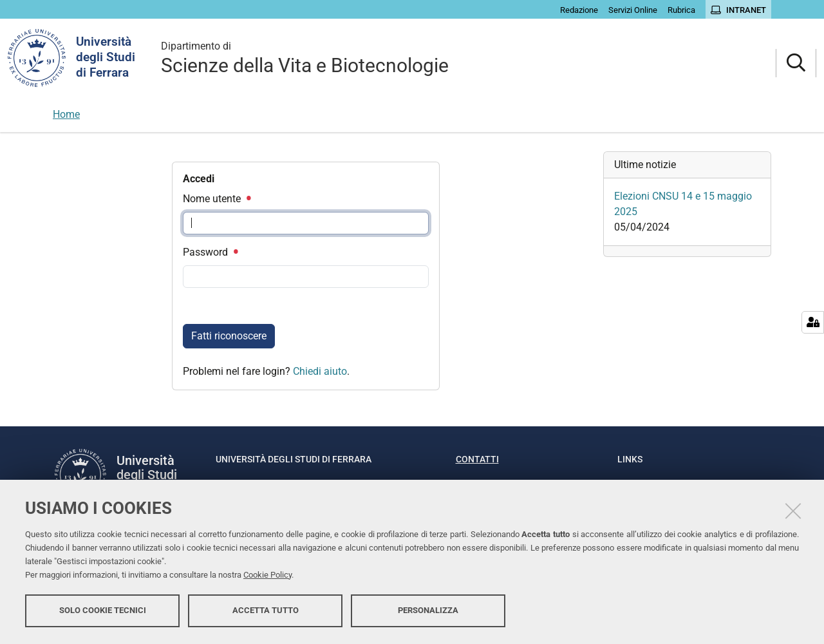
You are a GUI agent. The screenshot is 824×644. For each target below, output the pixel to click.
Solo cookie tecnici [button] (103, 610)
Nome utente (216, 199)
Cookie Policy (267, 575)
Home (66, 114)
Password (210, 252)
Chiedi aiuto (320, 371)
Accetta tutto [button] (266, 610)
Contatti (477, 459)
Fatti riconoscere (229, 336)
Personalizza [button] (428, 610)
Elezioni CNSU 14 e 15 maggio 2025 (683, 204)
